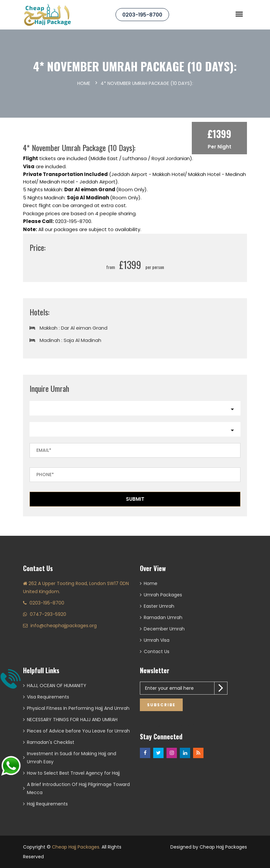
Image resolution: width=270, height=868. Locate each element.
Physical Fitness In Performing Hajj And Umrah (78, 708)
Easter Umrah (159, 606)
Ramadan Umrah (163, 617)
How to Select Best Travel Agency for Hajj (73, 773)
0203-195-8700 (142, 15)
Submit (135, 499)
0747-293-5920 (48, 614)
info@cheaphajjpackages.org (64, 626)
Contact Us (157, 651)
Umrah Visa (157, 640)
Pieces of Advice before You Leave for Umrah (78, 731)
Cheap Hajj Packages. (76, 847)
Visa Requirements (48, 697)
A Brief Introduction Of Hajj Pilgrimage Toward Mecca (78, 788)
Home (84, 83)
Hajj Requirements (47, 804)
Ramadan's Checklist (51, 742)
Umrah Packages (163, 595)
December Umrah (164, 629)
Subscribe (161, 705)
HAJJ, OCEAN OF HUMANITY (57, 686)
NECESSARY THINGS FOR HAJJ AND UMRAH (72, 720)
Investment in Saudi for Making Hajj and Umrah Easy (72, 758)
